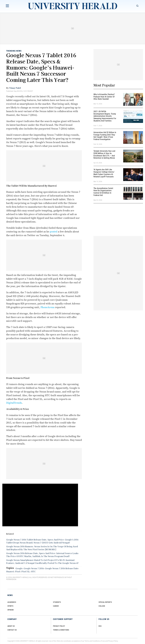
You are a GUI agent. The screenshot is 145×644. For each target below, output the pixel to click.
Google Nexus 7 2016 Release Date (62, 568)
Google (19, 568)
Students (57, 602)
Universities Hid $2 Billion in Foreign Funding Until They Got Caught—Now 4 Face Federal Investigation (105, 136)
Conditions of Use (99, 641)
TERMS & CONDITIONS (61, 630)
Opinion (11, 610)
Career (56, 606)
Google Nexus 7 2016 (34, 568)
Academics (12, 602)
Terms (87, 641)
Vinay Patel (15, 88)
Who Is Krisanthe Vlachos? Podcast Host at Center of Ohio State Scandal (104, 97)
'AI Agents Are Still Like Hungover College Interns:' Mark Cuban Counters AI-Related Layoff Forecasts (104, 173)
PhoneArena (47, 307)
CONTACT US (12, 630)
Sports (10, 606)
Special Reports (105, 602)
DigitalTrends (14, 403)
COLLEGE (102, 606)
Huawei (10, 571)
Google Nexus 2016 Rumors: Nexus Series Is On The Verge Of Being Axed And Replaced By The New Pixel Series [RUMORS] (42, 548)
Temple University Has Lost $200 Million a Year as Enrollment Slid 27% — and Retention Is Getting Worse (104, 154)
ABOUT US (11, 626)
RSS (100, 626)
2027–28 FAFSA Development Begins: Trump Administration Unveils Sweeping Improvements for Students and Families (105, 116)
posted (54, 232)
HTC (33, 571)
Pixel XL (26, 571)
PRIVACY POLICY (59, 626)
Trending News (14, 51)
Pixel (18, 571)
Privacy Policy (113, 641)
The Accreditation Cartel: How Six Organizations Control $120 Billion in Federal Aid (103, 192)
